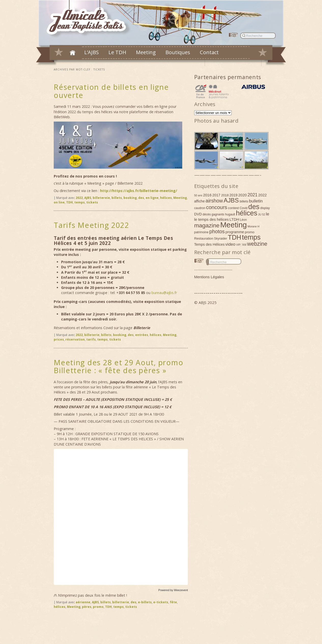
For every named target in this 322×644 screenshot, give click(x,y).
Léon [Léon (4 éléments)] (243, 220)
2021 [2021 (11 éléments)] (252, 195)
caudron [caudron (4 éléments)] (200, 208)
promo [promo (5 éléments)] (250, 232)
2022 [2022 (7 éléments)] (263, 195)
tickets (92, 202)
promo (98, 607)
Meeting (146, 52)
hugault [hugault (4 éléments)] (230, 214)
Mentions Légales (209, 277)
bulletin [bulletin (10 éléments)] (256, 201)
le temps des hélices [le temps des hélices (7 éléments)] (212, 219)
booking (130, 198)
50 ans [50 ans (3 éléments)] (198, 195)
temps (80, 202)
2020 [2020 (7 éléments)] (242, 195)
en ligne (152, 198)
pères (87, 607)
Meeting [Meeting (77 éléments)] (233, 225)
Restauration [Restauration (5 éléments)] (204, 238)
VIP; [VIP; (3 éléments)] (239, 245)
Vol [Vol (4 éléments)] (244, 245)
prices (59, 339)
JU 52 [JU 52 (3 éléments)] (262, 214)
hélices (166, 198)
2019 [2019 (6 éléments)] (233, 195)
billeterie (92, 335)
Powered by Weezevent (173, 590)
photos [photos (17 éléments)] (217, 231)
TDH (69, 202)
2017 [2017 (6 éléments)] (216, 195)
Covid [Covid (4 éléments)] (243, 208)
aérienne (83, 602)
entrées (142, 335)
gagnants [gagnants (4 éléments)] (218, 214)
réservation (75, 339)
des (141, 198)
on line (59, 202)
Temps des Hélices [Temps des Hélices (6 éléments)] (209, 244)
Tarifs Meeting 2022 (92, 225)
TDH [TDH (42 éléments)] (235, 237)
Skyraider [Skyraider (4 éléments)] (221, 239)
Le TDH (117, 52)
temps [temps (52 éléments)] (251, 237)
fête (173, 602)
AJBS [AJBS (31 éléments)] (231, 200)
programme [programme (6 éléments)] (235, 232)
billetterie (121, 602)
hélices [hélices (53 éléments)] (247, 213)
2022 (79, 198)
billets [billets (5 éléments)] (244, 201)
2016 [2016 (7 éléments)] (207, 195)
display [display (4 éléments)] (265, 208)
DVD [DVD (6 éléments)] (198, 214)
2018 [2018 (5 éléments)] (225, 195)
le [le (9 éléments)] (268, 214)
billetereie (101, 198)
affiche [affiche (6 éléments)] (200, 201)
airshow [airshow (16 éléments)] (214, 201)
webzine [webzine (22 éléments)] (257, 244)
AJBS (88, 198)
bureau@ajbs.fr (164, 293)
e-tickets (161, 602)
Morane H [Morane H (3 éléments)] (254, 226)
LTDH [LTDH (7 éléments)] (234, 219)
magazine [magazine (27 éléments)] (207, 225)
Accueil (73, 53)
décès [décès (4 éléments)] (207, 214)
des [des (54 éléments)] (254, 207)
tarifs (91, 339)
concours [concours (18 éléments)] (216, 207)
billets (117, 198)
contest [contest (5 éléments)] (234, 208)
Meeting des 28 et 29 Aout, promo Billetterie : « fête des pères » (118, 366)
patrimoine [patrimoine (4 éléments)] (201, 232)
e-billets (145, 602)
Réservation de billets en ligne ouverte (111, 91)
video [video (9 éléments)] (230, 244)
